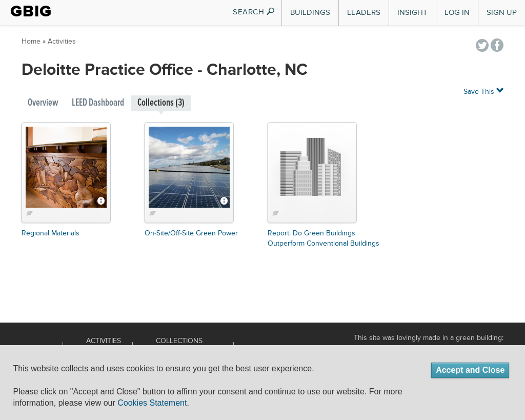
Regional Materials (51, 233)
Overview (43, 103)
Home (31, 42)
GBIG (31, 11)
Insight (412, 13)
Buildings (310, 13)
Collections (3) (161, 103)
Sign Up (502, 13)
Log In (457, 13)
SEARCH (254, 12)
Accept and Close (470, 370)
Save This (483, 91)
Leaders (364, 13)
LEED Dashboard (98, 103)
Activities (62, 42)
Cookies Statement (152, 403)
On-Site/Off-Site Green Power (191, 233)
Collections (179, 341)
